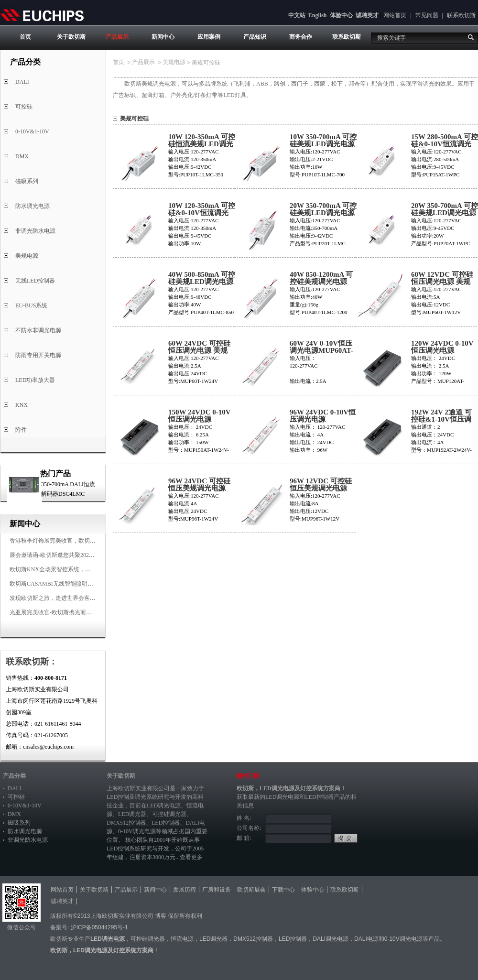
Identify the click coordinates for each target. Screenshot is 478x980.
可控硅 (24, 107)
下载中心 (283, 890)
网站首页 (395, 15)
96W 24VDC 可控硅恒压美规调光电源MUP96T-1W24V (199, 488)
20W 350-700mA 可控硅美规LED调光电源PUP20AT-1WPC (445, 213)
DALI (22, 82)
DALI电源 (366, 939)
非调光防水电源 (35, 231)
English (318, 15)
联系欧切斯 (461, 15)
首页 (25, 37)
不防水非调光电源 (38, 330)
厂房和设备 (217, 890)
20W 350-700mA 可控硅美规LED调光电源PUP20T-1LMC (323, 213)
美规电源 (27, 256)
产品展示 (117, 37)
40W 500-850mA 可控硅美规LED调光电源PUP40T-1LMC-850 (202, 282)
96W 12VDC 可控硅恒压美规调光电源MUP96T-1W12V (321, 488)
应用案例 (209, 37)
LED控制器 (166, 823)
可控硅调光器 (169, 814)
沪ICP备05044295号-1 (99, 927)
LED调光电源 (164, 806)
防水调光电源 (33, 206)
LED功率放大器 (35, 380)
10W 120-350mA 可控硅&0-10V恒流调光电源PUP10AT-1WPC (202, 213)
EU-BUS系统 (31, 305)
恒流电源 (182, 939)
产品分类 (14, 776)
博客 (161, 916)
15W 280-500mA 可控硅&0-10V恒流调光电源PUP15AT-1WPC (445, 144)
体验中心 (341, 15)
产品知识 (255, 37)
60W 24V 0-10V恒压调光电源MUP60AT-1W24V (321, 351)
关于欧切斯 (71, 37)
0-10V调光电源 (137, 831)
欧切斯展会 (251, 890)
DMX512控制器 (126, 823)
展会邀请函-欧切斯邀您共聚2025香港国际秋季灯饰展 (76, 555)
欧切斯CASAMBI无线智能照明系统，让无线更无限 (74, 584)
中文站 (297, 15)
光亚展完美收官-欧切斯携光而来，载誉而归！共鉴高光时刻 (85, 612)
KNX (22, 405)
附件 (21, 430)
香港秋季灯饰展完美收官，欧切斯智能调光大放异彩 (76, 541)
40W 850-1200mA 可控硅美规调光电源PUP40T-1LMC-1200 (322, 282)
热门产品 (55, 474)
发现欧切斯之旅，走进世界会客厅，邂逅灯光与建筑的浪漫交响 (90, 598)
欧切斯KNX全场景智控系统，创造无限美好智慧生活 (76, 569)
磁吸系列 (27, 181)
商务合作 (301, 37)
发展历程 (185, 890)
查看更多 (191, 857)
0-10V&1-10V (32, 131)
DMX (22, 156)
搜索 (471, 37)
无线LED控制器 (35, 281)
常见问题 (427, 15)
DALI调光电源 (331, 939)
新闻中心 (163, 37)
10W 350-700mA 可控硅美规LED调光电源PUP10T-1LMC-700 (323, 144)
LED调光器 (132, 814)
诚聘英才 (367, 15)
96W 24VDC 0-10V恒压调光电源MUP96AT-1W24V (323, 419)
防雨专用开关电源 (38, 355)
